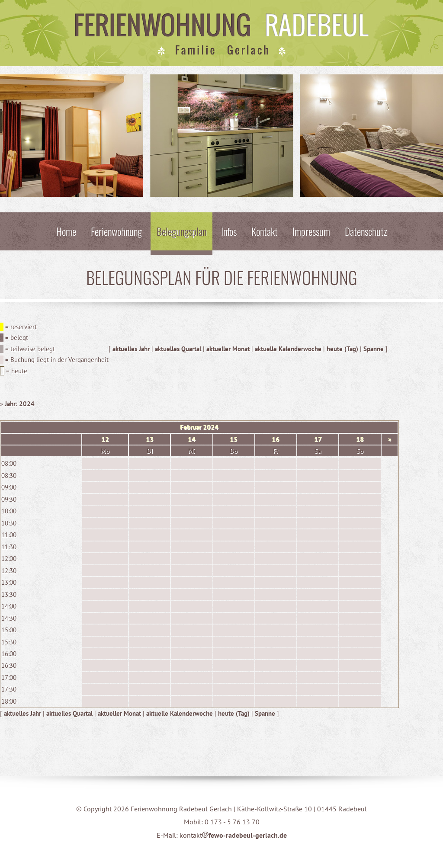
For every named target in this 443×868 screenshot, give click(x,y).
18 (360, 439)
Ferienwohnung (116, 231)
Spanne (374, 349)
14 (192, 439)
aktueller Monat (228, 349)
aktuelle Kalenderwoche (288, 349)
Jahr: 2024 (20, 404)
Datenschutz (366, 231)
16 (276, 439)
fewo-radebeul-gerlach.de (244, 835)
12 (105, 439)
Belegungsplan (181, 231)
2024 (211, 427)
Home (66, 231)
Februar (191, 427)
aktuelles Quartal (178, 349)
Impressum (311, 231)
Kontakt (265, 231)
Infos (229, 231)
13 (150, 439)
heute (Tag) (342, 349)
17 (318, 439)
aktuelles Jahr (131, 349)
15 (234, 439)
